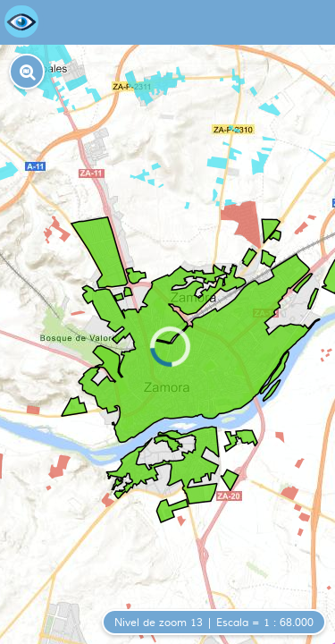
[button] (27, 72)
